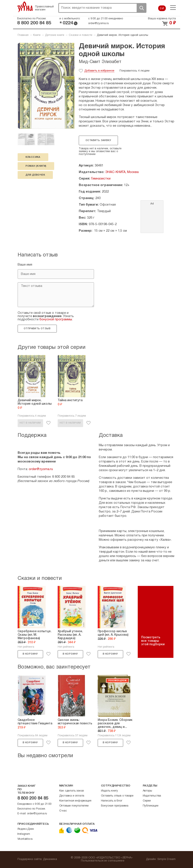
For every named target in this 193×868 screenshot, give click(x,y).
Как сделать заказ (72, 791)
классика (33, 157)
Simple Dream (167, 859)
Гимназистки (101, 179)
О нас (63, 811)
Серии (147, 801)
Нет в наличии (30, 423)
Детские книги (55, 35)
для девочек (35, 175)
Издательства (152, 796)
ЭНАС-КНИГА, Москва (122, 172)
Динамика (50, 859)
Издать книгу (110, 791)
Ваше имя (25, 265)
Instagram (24, 834)
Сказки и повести (81, 35)
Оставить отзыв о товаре (117, 796)
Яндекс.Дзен (26, 829)
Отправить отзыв (37, 329)
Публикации (151, 806)
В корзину (30, 654)
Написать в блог (112, 801)
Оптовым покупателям (74, 806)
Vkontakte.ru (25, 839)
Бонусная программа (115, 806)
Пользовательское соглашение (103, 861)
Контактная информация (75, 801)
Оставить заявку (98, 140)
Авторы (147, 791)
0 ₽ (162, 9)
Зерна (25, 7)
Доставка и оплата (72, 796)
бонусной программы (56, 319)
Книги (37, 35)
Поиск (141, 8)
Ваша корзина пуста (162, 19)
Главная (23, 35)
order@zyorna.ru (98, 23)
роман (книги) (36, 166)
